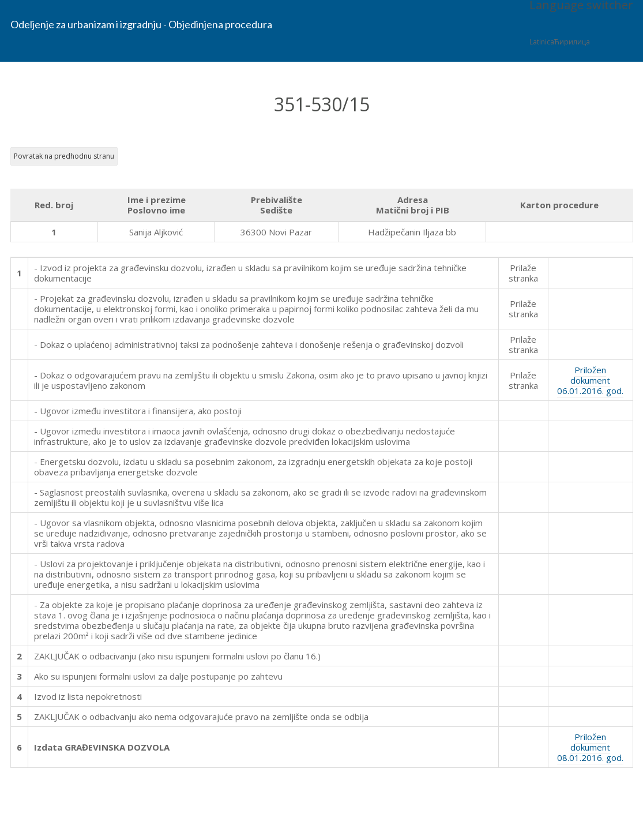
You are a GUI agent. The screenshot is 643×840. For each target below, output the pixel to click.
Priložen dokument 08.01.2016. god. (590, 747)
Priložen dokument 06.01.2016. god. (590, 380)
